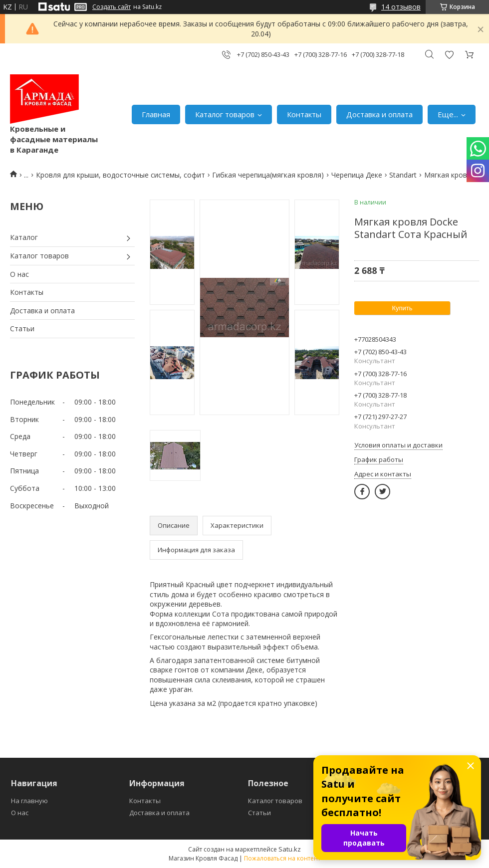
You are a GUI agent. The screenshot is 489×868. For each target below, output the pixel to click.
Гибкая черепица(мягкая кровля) (268, 175)
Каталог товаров (225, 114)
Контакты (304, 114)
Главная (156, 114)
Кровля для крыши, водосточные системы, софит (121, 175)
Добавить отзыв (449, 55)
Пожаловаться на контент (282, 858)
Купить (402, 308)
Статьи (22, 328)
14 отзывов (401, 7)
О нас (19, 274)
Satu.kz (290, 849)
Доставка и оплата (379, 114)
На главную (29, 801)
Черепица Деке (357, 175)
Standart (403, 175)
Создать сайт (112, 7)
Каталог (24, 237)
